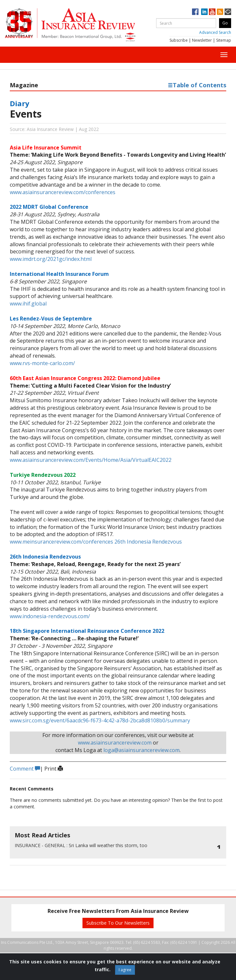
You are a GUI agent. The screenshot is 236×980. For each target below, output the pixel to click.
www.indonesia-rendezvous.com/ (50, 616)
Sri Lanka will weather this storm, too (81, 845)
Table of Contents (197, 85)
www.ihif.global (28, 304)
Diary (20, 103)
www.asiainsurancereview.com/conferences (63, 192)
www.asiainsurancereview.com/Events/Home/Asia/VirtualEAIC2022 (91, 460)
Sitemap (224, 40)
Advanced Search (215, 32)
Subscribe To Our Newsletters (118, 923)
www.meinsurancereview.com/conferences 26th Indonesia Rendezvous (96, 542)
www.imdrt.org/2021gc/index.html (51, 259)
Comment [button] (25, 769)
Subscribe (179, 40)
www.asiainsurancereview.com (115, 743)
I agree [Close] (125, 970)
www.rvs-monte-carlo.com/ (42, 363)
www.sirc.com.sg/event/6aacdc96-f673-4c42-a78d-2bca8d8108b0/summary (100, 720)
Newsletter (202, 40)
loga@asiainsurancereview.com (141, 750)
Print (54, 769)
